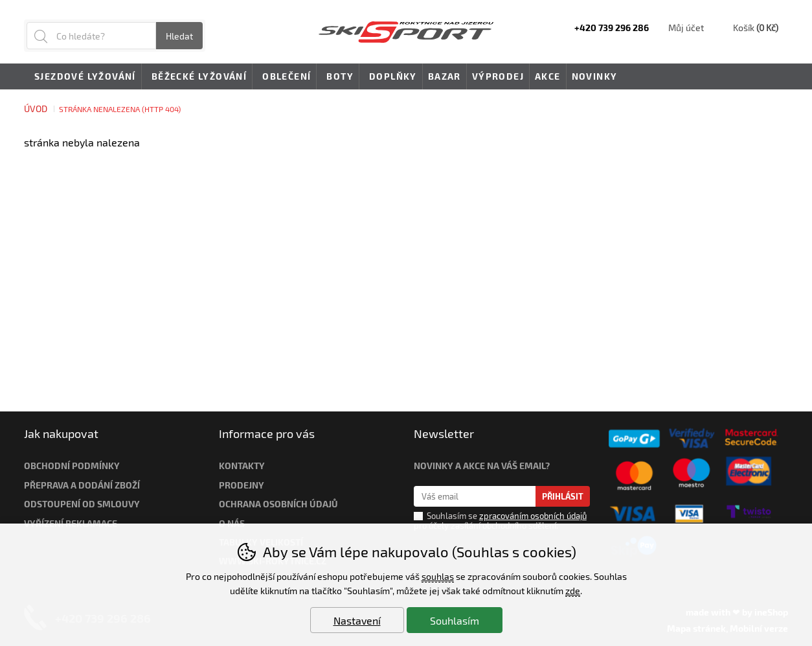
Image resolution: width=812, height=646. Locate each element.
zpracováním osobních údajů (533, 516)
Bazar (445, 76)
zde (573, 591)
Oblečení (284, 77)
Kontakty (242, 466)
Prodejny (242, 485)
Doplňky (391, 77)
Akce (548, 76)
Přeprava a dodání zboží (82, 485)
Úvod (36, 109)
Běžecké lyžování (197, 77)
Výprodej (498, 76)
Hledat (179, 36)
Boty (338, 77)
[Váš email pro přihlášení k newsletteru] (475, 496)
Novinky (595, 76)
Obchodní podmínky (72, 466)
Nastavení (357, 620)
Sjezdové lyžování (83, 77)
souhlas (438, 576)
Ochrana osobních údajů (278, 504)
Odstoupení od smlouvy (82, 504)
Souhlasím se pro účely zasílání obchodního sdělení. (500, 520)
